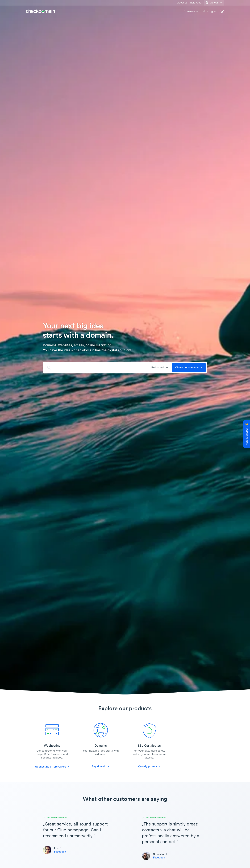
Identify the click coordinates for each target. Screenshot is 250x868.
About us (182, 3)
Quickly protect (149, 766)
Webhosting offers (46, 767)
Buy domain (101, 766)
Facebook (60, 852)
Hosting (209, 11)
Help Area (196, 3)
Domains (191, 11)
